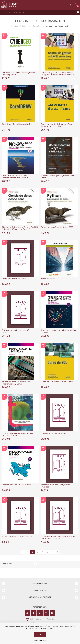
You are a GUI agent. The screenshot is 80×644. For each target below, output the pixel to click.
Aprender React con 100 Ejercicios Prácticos (56, 486)
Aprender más (40, 641)
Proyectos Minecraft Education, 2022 (18, 536)
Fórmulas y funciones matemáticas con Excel (20, 331)
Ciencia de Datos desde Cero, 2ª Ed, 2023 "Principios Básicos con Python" (20, 228)
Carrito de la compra (77, 5)
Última (57, 552)
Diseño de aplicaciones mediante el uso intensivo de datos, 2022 (58, 537)
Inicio (16, 26)
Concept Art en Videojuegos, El (55, 433)
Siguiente (52, 552)
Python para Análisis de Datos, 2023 (57, 227)
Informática (37, 26)
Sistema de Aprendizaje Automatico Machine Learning (18, 434)
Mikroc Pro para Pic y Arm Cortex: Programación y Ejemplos (17, 383)
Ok (40, 635)
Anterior (23, 552)
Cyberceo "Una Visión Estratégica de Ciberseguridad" (18, 74)
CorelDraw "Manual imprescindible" (17, 124)
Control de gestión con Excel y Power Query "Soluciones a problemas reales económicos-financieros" (58, 75)
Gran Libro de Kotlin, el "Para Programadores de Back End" (15, 177)
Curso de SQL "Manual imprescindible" (58, 382)
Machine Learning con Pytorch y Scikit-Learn (58, 177)
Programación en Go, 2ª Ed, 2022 (16, 485)
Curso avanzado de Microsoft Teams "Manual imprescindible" (57, 125)
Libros (25, 26)
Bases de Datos (48, 279)
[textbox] (38, 12)
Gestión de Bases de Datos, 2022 (17, 279)
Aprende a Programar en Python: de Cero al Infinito (59, 331)
